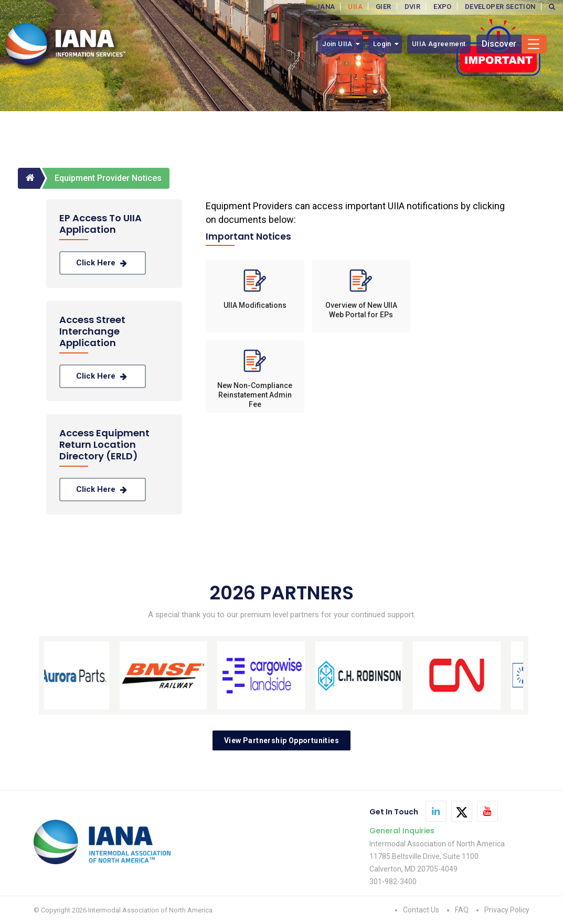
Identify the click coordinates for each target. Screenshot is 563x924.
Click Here (103, 263)
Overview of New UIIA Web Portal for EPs (361, 310)
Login (382, 44)
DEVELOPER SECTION (500, 7)
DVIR (413, 7)
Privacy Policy (507, 910)
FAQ (462, 910)
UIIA (355, 7)
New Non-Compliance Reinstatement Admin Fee (255, 391)
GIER (384, 7)
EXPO (443, 7)
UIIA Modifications (255, 305)
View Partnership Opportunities (281, 740)
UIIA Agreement (439, 44)
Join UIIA (337, 44)
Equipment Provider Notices (108, 178)
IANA (327, 7)
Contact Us (421, 910)
